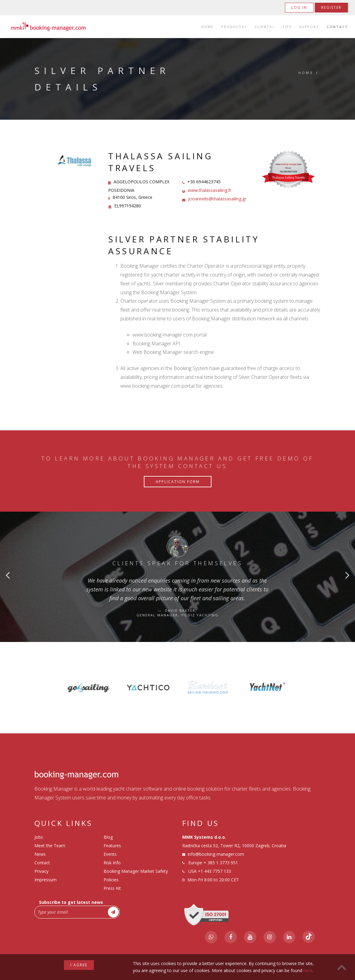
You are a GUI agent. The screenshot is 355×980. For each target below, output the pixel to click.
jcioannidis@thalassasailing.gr (217, 199)
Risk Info (112, 863)
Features (112, 846)
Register (331, 7)
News (40, 854)
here (308, 970)
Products (234, 27)
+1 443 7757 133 (214, 871)
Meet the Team (50, 846)
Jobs (39, 837)
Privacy (41, 871)
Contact (337, 27)
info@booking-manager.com (216, 854)
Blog (108, 837)
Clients (264, 27)
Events (110, 854)
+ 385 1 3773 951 (221, 863)
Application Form (178, 482)
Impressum (46, 880)
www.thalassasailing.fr (209, 190)
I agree (79, 965)
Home (207, 27)
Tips (287, 27)
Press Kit (112, 888)
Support (309, 27)
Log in (299, 7)
